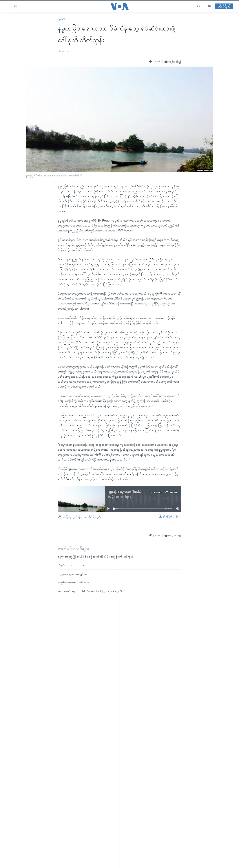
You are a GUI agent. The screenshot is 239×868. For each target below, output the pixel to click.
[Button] (154, 62)
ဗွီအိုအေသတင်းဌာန (121, 497)
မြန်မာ (61, 19)
